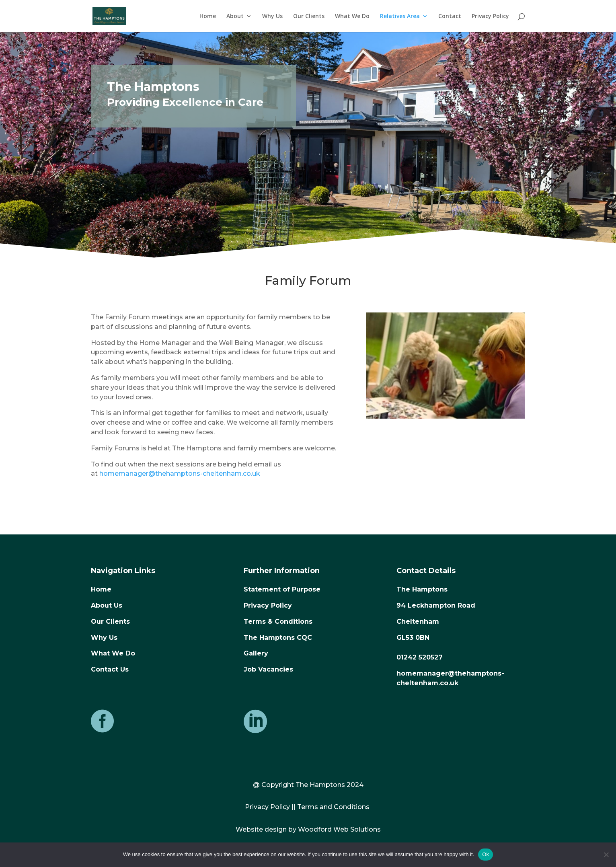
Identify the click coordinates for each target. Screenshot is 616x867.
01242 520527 (420, 657)
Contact (450, 16)
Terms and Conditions (333, 807)
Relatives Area (400, 16)
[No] (606, 855)
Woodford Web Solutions (339, 829)
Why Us (272, 16)
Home (208, 16)
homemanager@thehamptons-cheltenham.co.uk (180, 474)
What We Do (352, 16)
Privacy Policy (490, 16)
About (235, 16)
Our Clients (309, 16)
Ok (486, 854)
